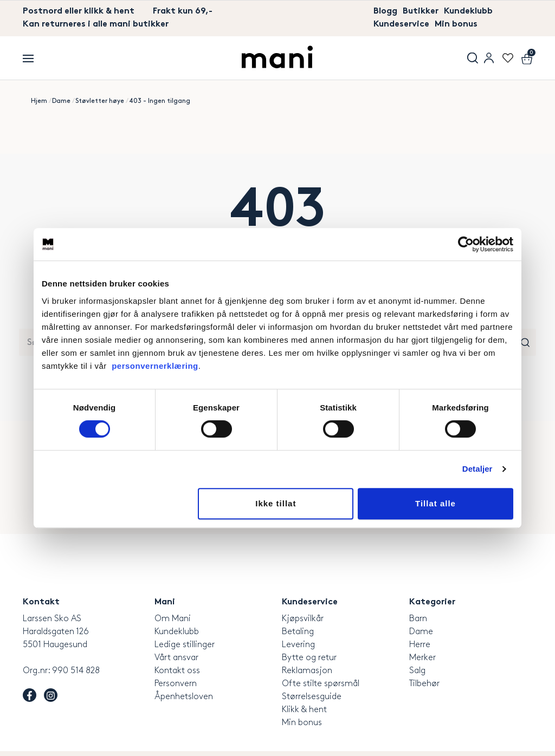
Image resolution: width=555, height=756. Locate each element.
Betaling (298, 632)
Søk (473, 58)
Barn (418, 619)
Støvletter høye (100, 101)
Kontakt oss (177, 671)
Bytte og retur (309, 658)
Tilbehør (424, 684)
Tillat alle (435, 503)
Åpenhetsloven (184, 697)
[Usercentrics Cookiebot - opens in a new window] (466, 244)
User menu (489, 58)
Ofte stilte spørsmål (321, 684)
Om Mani (173, 619)
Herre (420, 645)
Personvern (176, 684)
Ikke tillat (276, 503)
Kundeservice (401, 25)
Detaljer (477, 469)
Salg (417, 671)
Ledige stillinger (185, 645)
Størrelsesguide (312, 697)
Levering (298, 645)
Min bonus (456, 25)
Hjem (39, 101)
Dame (61, 101)
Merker (422, 658)
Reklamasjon (307, 671)
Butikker (421, 12)
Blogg (385, 12)
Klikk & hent (304, 710)
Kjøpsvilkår (303, 619)
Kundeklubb (468, 12)
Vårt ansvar (176, 658)
